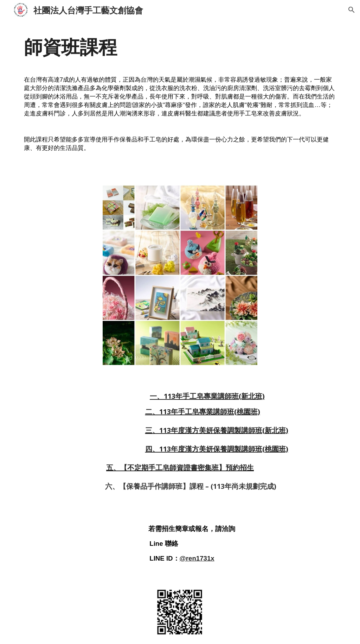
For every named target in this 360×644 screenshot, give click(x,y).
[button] (352, 10)
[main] (180, 98)
